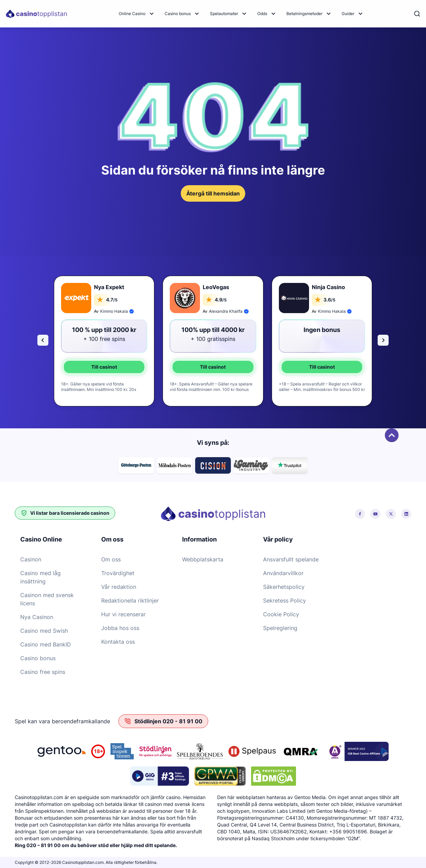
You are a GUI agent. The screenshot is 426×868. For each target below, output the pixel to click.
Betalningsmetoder (304, 14)
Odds (262, 14)
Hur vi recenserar (123, 614)
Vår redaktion (119, 587)
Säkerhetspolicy (284, 587)
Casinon (31, 559)
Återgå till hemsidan (213, 193)
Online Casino (132, 14)
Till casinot (104, 367)
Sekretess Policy (285, 601)
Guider (348, 14)
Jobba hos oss (120, 628)
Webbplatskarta (203, 559)
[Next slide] (383, 340)
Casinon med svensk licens (47, 599)
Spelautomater (224, 14)
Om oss (111, 559)
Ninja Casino (328, 287)
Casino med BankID (46, 644)
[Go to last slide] (43, 340)
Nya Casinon (37, 617)
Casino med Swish (44, 631)
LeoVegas (216, 287)
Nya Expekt (109, 287)
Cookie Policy (281, 614)
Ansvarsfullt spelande (291, 559)
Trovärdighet (118, 573)
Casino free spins (43, 672)
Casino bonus (178, 14)
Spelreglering (280, 628)
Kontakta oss (118, 642)
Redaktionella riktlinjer (130, 601)
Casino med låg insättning (40, 577)
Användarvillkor (283, 573)
